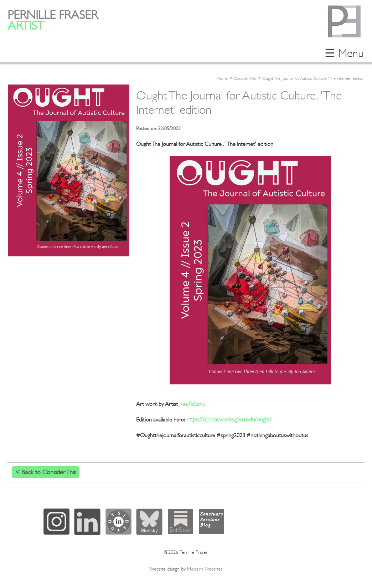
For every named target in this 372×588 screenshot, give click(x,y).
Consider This (245, 78)
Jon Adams (192, 404)
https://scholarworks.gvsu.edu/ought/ (229, 420)
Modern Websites (205, 569)
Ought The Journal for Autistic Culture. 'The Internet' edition (313, 78)
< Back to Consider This (46, 472)
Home (222, 78)
